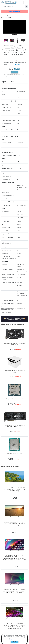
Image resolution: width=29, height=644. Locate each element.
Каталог (9, 16)
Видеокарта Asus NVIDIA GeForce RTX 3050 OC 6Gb (14, 344)
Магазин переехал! (14, 11)
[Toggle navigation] (26, 2)
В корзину (14, 72)
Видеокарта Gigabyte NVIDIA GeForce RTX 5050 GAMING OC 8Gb (14, 426)
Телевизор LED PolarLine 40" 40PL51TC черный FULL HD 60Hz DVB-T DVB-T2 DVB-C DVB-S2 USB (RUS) (14, 524)
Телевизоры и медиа (19, 16)
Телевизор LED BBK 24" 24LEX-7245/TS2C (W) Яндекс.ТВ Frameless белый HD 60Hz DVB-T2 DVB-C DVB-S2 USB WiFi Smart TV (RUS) (14, 626)
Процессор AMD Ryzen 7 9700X (14, 399)
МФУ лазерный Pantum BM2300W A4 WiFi (15, 371)
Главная (3, 16)
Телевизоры (5, 18)
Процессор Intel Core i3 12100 (14, 454)
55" (10, 18)
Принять (14, 642)
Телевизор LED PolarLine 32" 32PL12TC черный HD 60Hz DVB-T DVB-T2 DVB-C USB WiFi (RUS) (14, 489)
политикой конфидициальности (14, 640)
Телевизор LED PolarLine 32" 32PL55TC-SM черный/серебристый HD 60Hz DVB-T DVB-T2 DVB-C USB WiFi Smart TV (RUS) (14, 592)
